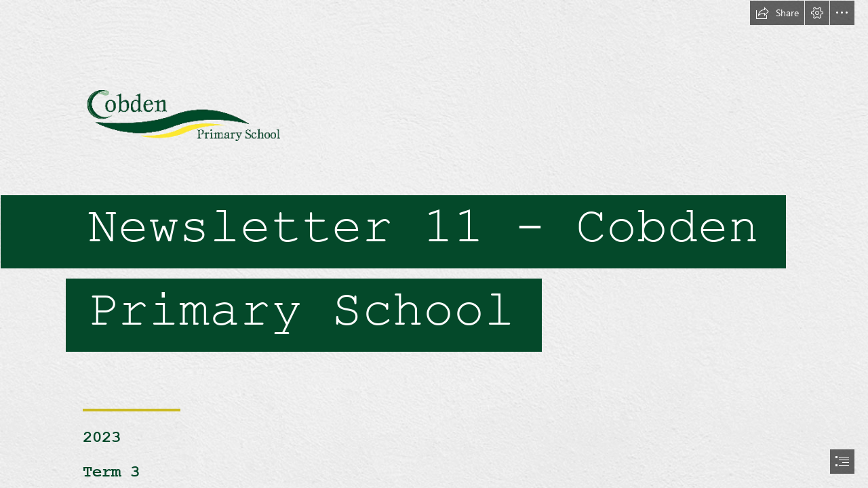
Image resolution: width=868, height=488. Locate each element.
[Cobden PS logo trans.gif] (434, 186)
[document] (434, 244)
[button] (777, 13)
